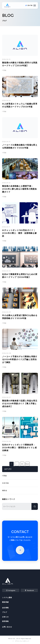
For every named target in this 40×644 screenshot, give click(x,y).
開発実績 (5, 602)
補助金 (5, 490)
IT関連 (4, 476)
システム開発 (7, 597)
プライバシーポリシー (22, 641)
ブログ (5, 612)
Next (27, 464)
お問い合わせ (7, 627)
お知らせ (5, 617)
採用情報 (5, 621)
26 (22, 464)
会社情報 (5, 608)
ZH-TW (30, 5)
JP (26, 5)
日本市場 (5, 483)
